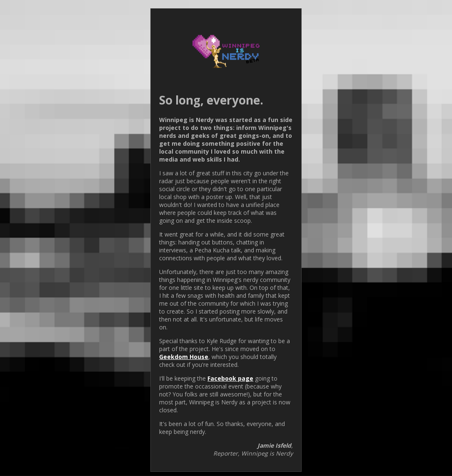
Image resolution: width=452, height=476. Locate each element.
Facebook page (230, 378)
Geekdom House (184, 357)
